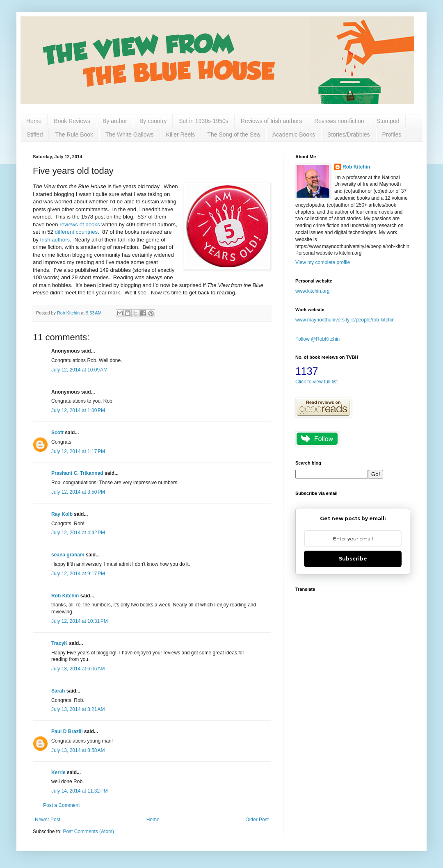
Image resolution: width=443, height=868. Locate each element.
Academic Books (294, 134)
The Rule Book (74, 134)
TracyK (59, 643)
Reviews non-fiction (339, 121)
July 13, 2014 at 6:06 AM (78, 669)
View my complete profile (323, 262)
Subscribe (353, 559)
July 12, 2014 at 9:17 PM (78, 574)
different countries (76, 232)
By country (153, 121)
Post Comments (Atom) (88, 832)
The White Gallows (129, 134)
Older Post (257, 820)
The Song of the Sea (233, 134)
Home (34, 121)
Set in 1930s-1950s (204, 121)
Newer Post (48, 820)
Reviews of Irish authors (271, 121)
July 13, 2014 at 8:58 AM (78, 750)
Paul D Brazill (67, 731)
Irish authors (55, 240)
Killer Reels (181, 134)
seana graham (68, 555)
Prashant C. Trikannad (77, 473)
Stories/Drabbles (349, 134)
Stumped (388, 121)
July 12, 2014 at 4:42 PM (78, 533)
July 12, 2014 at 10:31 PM (80, 621)
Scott (57, 433)
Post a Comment (61, 805)
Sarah (58, 691)
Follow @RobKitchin (317, 339)
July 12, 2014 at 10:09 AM (79, 370)
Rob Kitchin (65, 596)
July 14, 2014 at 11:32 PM (80, 791)
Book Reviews (72, 121)
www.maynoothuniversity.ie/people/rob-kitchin (345, 320)
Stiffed (35, 134)
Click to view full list (316, 382)
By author (115, 121)
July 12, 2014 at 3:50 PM (78, 492)
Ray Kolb (62, 514)
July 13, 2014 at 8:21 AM (78, 709)
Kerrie (58, 772)
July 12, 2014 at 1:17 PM (78, 451)
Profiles (392, 134)
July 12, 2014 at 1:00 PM (78, 410)
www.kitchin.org (312, 291)
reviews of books (80, 224)
